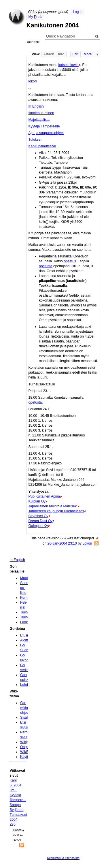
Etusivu (26, 635)
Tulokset (35, 140)
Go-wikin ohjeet (25, 708)
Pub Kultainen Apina (44, 496)
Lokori (87, 543)
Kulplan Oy (37, 501)
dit (75, 54)
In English (36, 106)
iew (36, 54)
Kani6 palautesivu (42, 146)
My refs (35, 17)
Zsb (12, 824)
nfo (61, 54)
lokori (32, 81)
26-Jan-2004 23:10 (62, 543)
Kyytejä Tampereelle (44, 126)
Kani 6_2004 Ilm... (15, 785)
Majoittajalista (39, 120)
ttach (49, 54)
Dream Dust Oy (40, 521)
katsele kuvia (69, 65)
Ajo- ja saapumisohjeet (46, 133)
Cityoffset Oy (38, 516)
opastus (70, 261)
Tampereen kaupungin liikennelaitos (56, 511)
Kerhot (25, 598)
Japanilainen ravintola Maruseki (53, 506)
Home (17, 17)
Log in (78, 12)
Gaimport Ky (38, 526)
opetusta (46, 266)
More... (89, 54)
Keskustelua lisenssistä (63, 858)
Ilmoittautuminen (41, 113)
